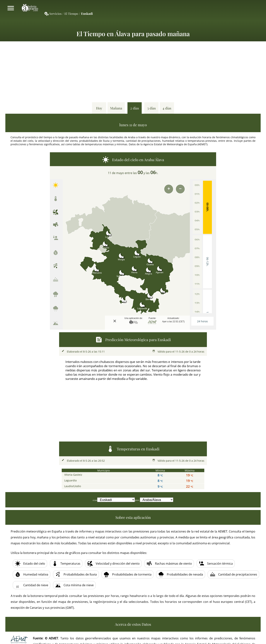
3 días (151, 108)
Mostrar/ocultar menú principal (11, 8)
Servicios (55, 14)
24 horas (202, 321)
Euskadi (87, 13)
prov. (137, 500)
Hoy (99, 108)
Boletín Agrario (30, 8)
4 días (167, 108)
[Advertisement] (133, 75)
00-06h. (208, 207)
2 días (135, 108)
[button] (149, 267)
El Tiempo (71, 14)
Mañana (116, 108)
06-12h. (208, 262)
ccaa (95, 500)
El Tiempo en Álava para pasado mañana (133, 34)
